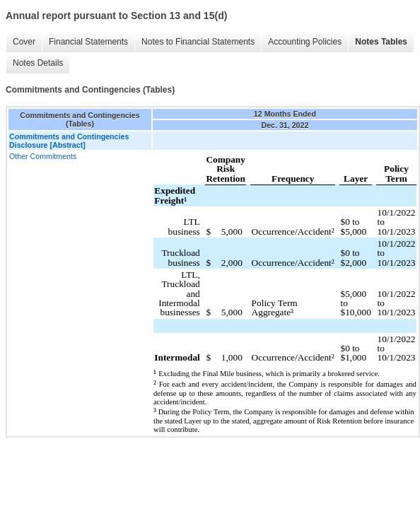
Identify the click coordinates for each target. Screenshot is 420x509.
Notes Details (38, 63)
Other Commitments (43, 156)
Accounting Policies (305, 42)
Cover (24, 42)
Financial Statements (88, 42)
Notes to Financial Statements (198, 42)
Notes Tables (381, 42)
